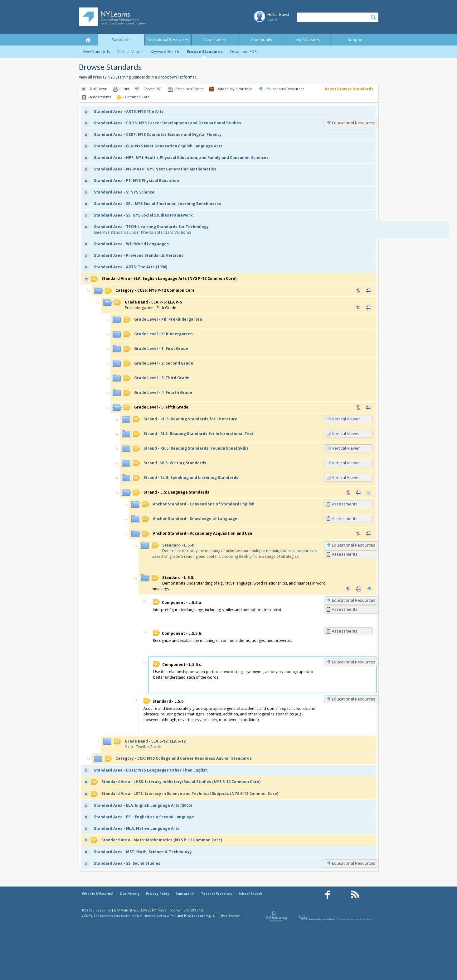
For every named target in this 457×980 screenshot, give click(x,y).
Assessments (345, 504)
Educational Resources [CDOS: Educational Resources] (354, 123)
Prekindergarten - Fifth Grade (148, 305)
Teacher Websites (216, 894)
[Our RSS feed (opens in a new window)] (355, 895)
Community (262, 40)
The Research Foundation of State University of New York (135, 916)
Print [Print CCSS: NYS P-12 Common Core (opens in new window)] (369, 291)
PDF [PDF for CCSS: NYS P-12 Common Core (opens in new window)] (359, 291)
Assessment (215, 40)
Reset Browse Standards (349, 89)
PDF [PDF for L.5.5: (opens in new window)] (349, 589)
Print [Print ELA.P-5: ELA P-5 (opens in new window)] (369, 308)
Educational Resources (168, 40)
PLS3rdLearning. (198, 916)
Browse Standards (205, 52)
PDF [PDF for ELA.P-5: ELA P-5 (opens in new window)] (359, 308)
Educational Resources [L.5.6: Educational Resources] (354, 699)
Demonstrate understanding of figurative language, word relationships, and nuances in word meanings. (239, 583)
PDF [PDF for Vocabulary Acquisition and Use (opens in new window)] (359, 534)
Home (88, 40)
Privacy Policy (158, 894)
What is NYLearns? (98, 894)
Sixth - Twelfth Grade (150, 744)
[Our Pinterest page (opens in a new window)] (341, 895)
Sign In (273, 19)
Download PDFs (244, 52)
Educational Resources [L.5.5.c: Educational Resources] (354, 662)
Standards (121, 40)
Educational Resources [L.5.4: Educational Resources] (354, 545)
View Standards (96, 52)
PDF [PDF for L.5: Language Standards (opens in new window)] (349, 493)
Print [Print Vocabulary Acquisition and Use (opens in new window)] (369, 534)
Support (355, 40)
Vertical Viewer (130, 52)
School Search (250, 894)
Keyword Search (165, 52)
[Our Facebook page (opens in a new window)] (328, 895)
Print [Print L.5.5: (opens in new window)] (359, 589)
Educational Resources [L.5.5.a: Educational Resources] (354, 600)
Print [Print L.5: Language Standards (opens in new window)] (359, 493)
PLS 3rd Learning (96, 910)
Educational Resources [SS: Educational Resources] (354, 863)
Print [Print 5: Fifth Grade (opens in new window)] (369, 408)
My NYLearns (308, 40)
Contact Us (185, 894)
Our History (130, 894)
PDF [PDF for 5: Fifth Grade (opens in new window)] (359, 408)
